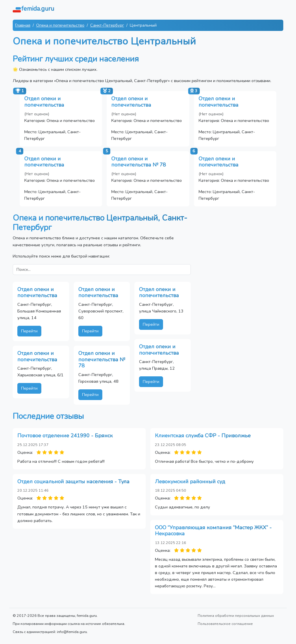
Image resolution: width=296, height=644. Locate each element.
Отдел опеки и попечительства (44, 102)
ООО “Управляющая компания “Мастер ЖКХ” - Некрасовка (213, 531)
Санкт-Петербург (107, 25)
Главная (23, 25)
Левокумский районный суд (190, 482)
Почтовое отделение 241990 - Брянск (65, 436)
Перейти (29, 331)
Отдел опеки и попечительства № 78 (139, 162)
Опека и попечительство (60, 25)
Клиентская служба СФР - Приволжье (203, 436)
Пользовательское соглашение (225, 624)
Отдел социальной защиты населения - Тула (73, 482)
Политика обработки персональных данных (236, 616)
